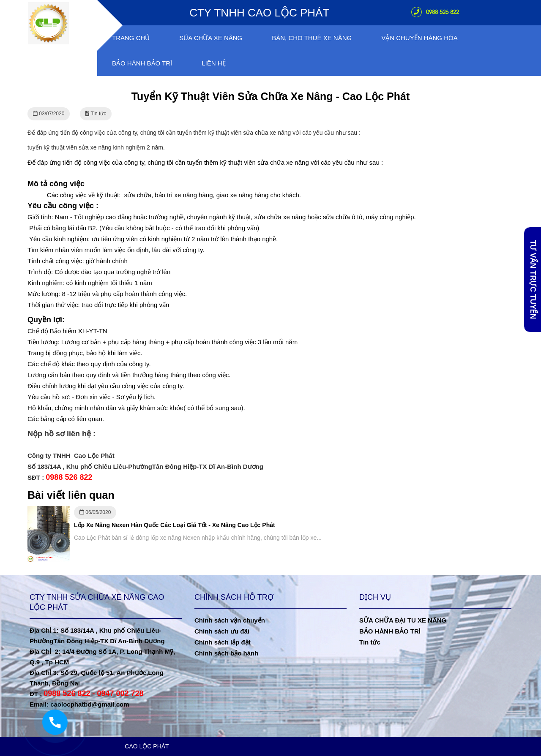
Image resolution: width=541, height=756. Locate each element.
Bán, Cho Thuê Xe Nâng (312, 38)
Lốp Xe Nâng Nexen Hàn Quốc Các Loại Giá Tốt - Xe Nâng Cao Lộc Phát (175, 525)
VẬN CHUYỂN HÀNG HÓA (419, 38)
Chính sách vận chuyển (230, 620)
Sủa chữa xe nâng (211, 38)
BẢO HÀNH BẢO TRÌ (390, 631)
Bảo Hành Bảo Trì (142, 63)
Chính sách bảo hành (226, 653)
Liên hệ (213, 63)
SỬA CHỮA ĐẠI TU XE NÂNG (403, 620)
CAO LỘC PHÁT (147, 746)
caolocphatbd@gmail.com (90, 704)
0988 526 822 (435, 11)
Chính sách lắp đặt (223, 642)
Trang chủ (131, 38)
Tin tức (370, 642)
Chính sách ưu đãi (222, 631)
